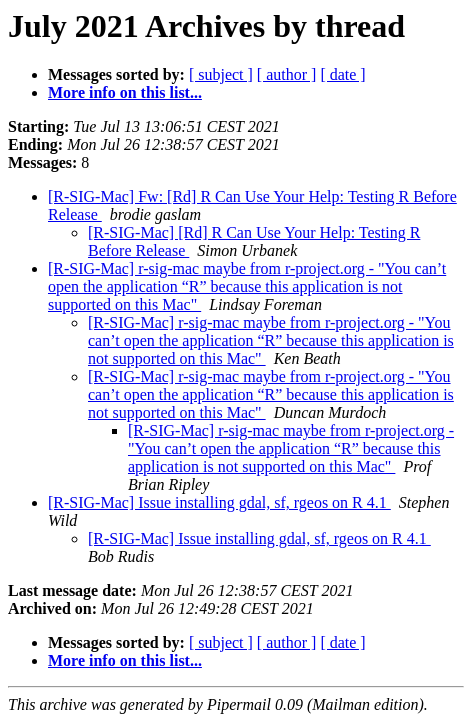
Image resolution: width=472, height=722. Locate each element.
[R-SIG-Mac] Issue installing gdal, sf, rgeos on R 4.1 (219, 502)
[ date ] (342, 74)
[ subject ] (221, 74)
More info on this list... (125, 92)
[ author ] (287, 74)
